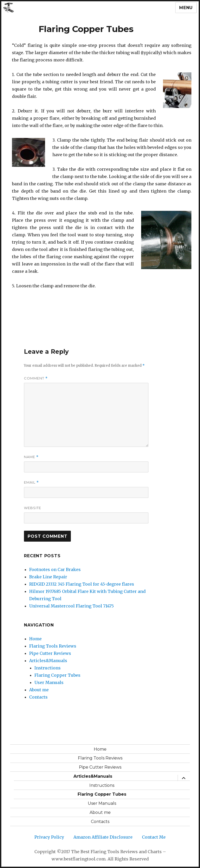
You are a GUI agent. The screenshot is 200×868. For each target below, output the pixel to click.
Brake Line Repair (48, 577)
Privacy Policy (49, 837)
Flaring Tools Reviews (53, 646)
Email (31, 482)
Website (33, 508)
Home (35, 639)
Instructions (48, 668)
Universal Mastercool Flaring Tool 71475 (71, 606)
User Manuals (49, 682)
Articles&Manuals (48, 661)
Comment (36, 378)
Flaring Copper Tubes (57, 675)
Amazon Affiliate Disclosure (103, 837)
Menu (186, 8)
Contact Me (154, 837)
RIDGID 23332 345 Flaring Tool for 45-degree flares (82, 584)
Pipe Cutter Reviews (50, 653)
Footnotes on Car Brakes (55, 569)
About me (39, 690)
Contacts (38, 697)
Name (31, 457)
